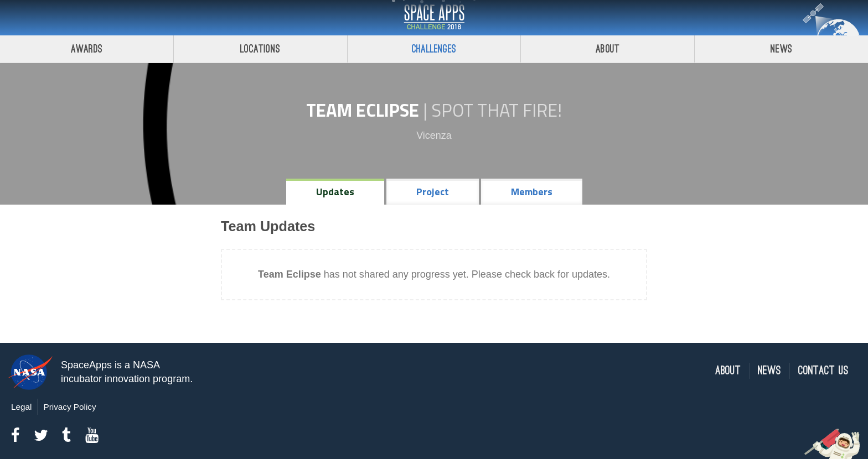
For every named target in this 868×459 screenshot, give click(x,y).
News (781, 49)
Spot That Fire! (497, 110)
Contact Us (823, 371)
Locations (260, 49)
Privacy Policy (69, 407)
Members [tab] (532, 192)
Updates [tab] (335, 192)
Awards (87, 49)
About (608, 49)
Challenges (434, 49)
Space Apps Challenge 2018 (434, 18)
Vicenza (434, 135)
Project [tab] (433, 192)
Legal (21, 407)
